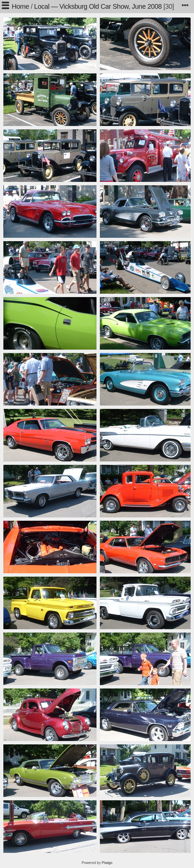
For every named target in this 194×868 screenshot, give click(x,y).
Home (20, 6)
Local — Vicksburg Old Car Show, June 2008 (98, 6)
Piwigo (107, 863)
